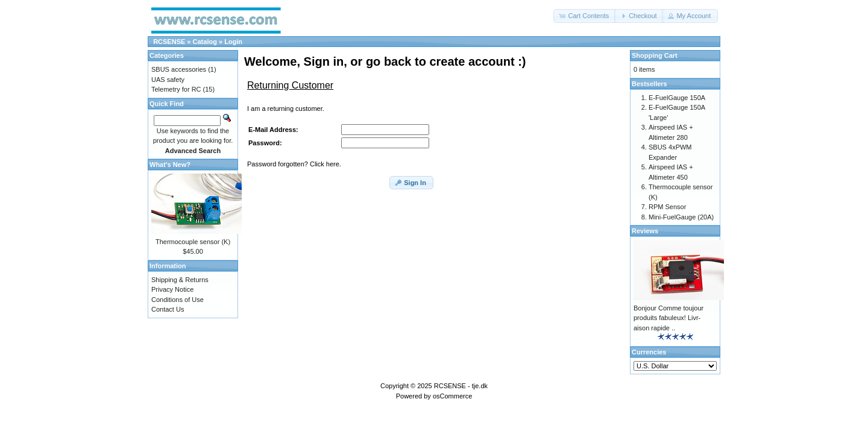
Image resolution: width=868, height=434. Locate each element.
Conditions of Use (178, 300)
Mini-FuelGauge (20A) (681, 217)
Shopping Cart (655, 55)
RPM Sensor (667, 207)
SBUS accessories (179, 69)
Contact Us (168, 309)
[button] (585, 16)
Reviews (645, 231)
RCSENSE (169, 42)
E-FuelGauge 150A (677, 98)
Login (233, 42)
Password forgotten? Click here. (294, 164)
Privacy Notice (172, 289)
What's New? (170, 165)
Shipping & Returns (180, 280)
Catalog (205, 42)
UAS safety (168, 80)
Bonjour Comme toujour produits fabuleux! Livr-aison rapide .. (668, 318)
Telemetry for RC (176, 89)
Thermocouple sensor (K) (193, 242)
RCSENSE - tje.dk (461, 386)
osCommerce (452, 396)
